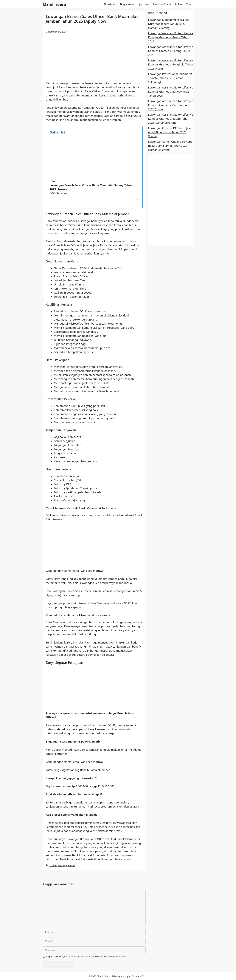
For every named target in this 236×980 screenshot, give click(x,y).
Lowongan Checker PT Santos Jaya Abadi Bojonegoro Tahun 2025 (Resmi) (170, 132)
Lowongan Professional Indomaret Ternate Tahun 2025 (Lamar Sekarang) (170, 78)
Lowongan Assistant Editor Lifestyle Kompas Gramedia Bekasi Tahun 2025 (171, 37)
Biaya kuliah (128, 4)
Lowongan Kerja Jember (62, 865)
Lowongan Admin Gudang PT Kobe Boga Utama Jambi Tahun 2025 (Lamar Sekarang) (170, 146)
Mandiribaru (54, 4)
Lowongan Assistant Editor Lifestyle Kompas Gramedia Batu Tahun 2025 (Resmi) (171, 105)
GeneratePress (140, 976)
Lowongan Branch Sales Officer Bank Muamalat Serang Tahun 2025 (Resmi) (91, 187)
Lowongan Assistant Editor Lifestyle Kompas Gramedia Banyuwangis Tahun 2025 (171, 91)
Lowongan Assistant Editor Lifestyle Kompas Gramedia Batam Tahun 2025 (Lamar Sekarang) (171, 119)
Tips (189, 4)
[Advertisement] (94, 59)
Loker (179, 4)
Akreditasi (110, 4)
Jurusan (144, 4)
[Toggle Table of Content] (135, 202)
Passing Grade (162, 4)
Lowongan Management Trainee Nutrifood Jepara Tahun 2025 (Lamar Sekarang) (169, 24)
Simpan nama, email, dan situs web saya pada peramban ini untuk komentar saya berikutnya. (86, 957)
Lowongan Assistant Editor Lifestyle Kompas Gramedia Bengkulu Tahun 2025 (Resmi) (171, 64)
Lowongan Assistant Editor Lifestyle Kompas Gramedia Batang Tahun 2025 (171, 51)
